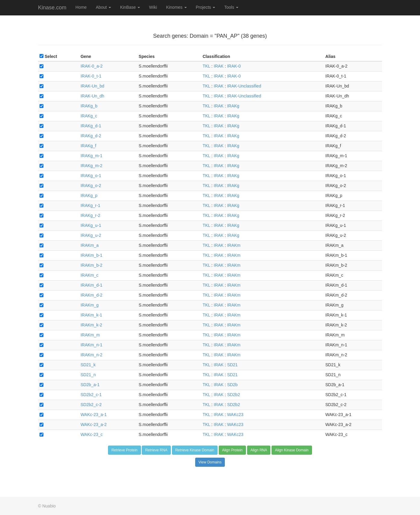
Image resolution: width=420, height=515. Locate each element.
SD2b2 (234, 395)
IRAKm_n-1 (91, 345)
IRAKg (233, 106)
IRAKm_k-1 (91, 315)
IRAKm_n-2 (91, 355)
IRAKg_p (89, 196)
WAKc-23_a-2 (94, 424)
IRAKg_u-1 (91, 225)
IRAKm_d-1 (91, 285)
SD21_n (88, 375)
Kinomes (176, 7)
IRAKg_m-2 (91, 166)
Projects (205, 7)
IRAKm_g (90, 305)
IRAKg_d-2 (91, 136)
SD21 (232, 365)
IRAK (219, 66)
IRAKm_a (90, 245)
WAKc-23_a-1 (94, 415)
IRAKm (234, 245)
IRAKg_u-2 (91, 235)
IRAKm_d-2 (91, 295)
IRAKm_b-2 (91, 265)
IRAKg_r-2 (90, 215)
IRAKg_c (89, 116)
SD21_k (88, 365)
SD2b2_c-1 (91, 395)
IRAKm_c (89, 275)
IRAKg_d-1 (91, 126)
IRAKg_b (89, 106)
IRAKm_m (90, 335)
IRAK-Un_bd (92, 86)
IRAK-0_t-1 (91, 76)
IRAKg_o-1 (91, 176)
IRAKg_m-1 (91, 156)
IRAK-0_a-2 (92, 66)
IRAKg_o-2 (91, 186)
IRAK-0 (234, 66)
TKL (206, 66)
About (103, 7)
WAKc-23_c (92, 434)
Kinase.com (52, 8)
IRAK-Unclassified (244, 86)
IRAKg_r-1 (90, 205)
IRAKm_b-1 (91, 255)
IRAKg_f (88, 146)
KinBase (130, 7)
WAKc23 (235, 415)
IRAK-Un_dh (92, 96)
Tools (231, 7)
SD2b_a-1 (90, 385)
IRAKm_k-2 (91, 325)
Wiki (153, 7)
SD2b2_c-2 (91, 405)
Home (81, 7)
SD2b (232, 385)
